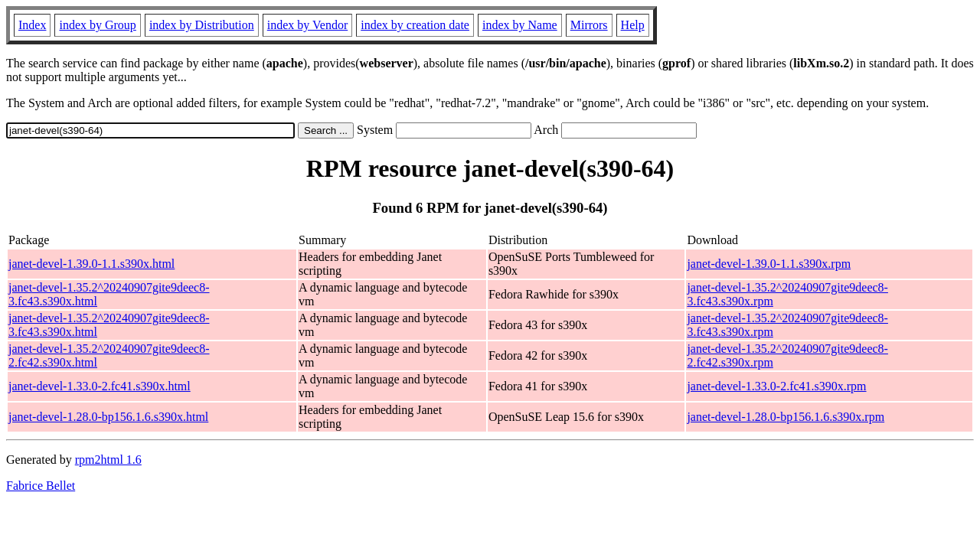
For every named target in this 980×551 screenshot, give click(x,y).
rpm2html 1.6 (108, 460)
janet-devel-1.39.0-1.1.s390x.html (91, 264)
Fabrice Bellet (41, 486)
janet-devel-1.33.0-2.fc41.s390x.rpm (776, 386)
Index (32, 25)
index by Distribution (202, 25)
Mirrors (589, 25)
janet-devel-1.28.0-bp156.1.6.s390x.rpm (786, 417)
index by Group (97, 25)
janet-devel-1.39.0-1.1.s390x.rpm (769, 264)
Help (633, 25)
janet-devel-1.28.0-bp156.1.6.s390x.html (108, 417)
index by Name (520, 25)
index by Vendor (307, 25)
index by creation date (415, 25)
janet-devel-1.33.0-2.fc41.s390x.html (100, 386)
